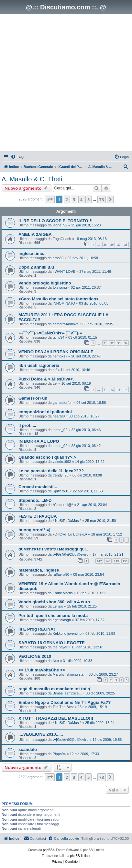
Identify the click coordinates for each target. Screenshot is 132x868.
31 (105, 343)
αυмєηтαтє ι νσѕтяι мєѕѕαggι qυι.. (53, 549)
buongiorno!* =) (34, 530)
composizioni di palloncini (45, 412)
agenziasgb (62, 620)
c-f (55, 370)
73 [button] (102, 199)
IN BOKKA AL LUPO (39, 441)
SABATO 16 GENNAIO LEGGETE (52, 643)
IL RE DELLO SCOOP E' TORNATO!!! (55, 221)
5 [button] (88, 199)
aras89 (58, 258)
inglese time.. (32, 253)
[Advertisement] (66, 84)
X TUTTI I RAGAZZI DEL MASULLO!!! (56, 718)
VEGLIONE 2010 (35, 656)
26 (112, 244)
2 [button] (67, 199)
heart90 (59, 416)
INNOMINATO (64, 303)
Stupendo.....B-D (35, 500)
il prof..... (27, 425)
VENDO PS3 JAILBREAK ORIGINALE (56, 352)
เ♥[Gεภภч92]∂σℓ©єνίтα (71, 554)
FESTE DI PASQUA (38, 516)
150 (125, 561)
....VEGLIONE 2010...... (41, 734)
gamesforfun (63, 403)
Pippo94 (59, 754)
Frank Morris (63, 593)
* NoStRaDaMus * (67, 521)
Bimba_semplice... (67, 693)
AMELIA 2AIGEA (35, 234)
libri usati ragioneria (39, 365)
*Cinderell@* (63, 505)
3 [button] (74, 199)
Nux (56, 661)
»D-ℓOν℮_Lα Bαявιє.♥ (70, 534)
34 (126, 343)
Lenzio (58, 606)
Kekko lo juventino (67, 633)
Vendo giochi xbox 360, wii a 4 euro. (55, 602)
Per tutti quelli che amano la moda (53, 615)
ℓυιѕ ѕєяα (60, 287)
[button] (50, 199)
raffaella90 (61, 574)
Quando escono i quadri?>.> (47, 457)
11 (105, 389)
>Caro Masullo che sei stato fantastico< (59, 299)
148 (108, 561)
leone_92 (60, 225)
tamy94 (59, 337)
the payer (60, 647)
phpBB (48, 850)
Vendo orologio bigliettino (45, 283)
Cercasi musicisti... (38, 487)
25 (105, 244)
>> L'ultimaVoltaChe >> (42, 670)
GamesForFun (33, 398)
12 (112, 389)
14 (126, 389)
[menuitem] (17, 157)
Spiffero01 (61, 491)
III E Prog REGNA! (37, 629)
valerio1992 (62, 462)
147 (99, 561)
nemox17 (60, 356)
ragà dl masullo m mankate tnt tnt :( (55, 689)
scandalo (28, 749)
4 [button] (81, 199)
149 (116, 561)
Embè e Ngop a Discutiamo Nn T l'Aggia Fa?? (65, 702)
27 (119, 244)
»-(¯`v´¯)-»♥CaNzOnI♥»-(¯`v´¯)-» (50, 333)
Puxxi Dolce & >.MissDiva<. (46, 379)
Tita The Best (63, 707)
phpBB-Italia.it (80, 856)
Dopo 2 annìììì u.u (36, 267)
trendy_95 (61, 475)
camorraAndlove (66, 324)
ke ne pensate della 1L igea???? (51, 471)
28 (126, 244)
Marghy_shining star (69, 674)
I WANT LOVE (64, 271)
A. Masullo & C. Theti (32, 179)
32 (112, 343)
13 (119, 389)
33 (119, 343)
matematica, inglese (39, 570)
